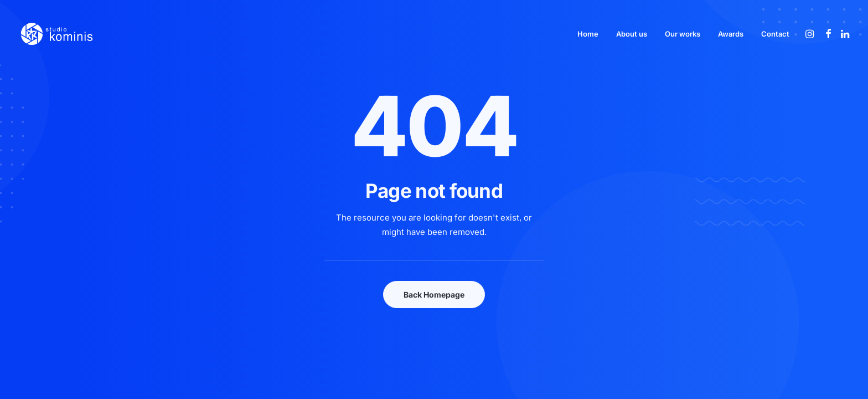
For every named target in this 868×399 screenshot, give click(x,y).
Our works (683, 34)
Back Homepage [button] (434, 295)
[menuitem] (588, 34)
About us (632, 34)
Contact (775, 34)
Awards (731, 34)
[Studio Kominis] (56, 34)
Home (588, 34)
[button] (811, 34)
